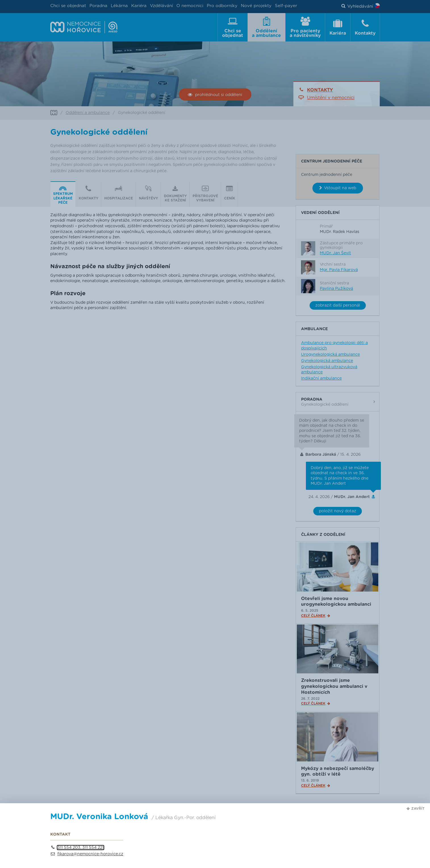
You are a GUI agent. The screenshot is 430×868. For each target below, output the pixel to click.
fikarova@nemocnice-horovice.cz (90, 854)
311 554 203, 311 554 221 (81, 848)
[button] (416, 809)
